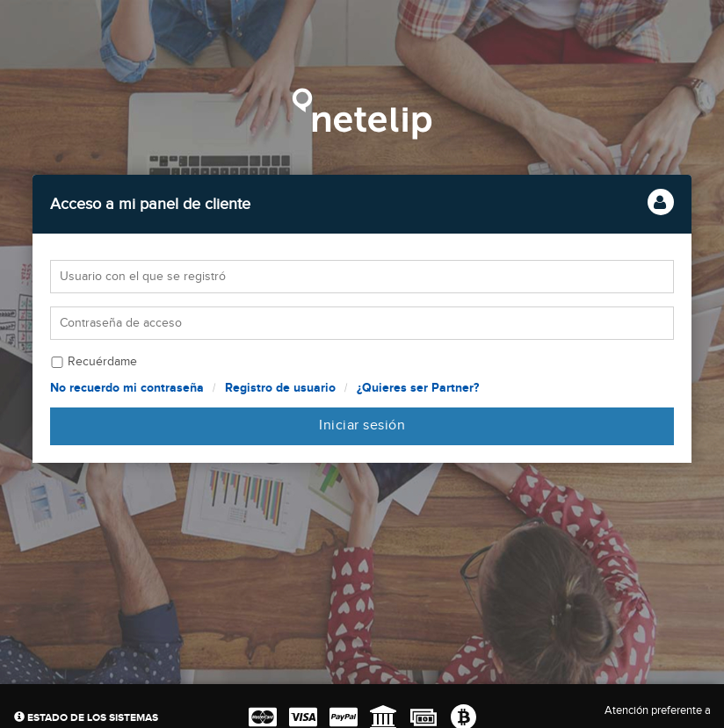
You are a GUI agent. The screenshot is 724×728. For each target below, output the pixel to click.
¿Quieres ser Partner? (418, 388)
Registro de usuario (280, 388)
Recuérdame (102, 362)
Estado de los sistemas (86, 718)
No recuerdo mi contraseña (127, 388)
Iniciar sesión (362, 425)
